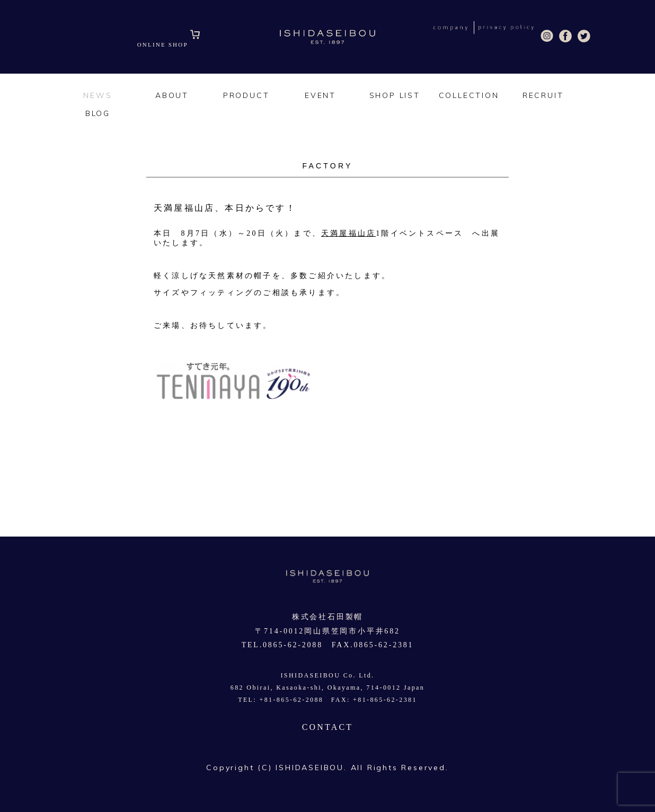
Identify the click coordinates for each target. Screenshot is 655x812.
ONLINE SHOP (169, 44)
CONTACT (328, 727)
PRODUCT (246, 95)
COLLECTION (469, 95)
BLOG (98, 113)
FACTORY (327, 166)
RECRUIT (543, 95)
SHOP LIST (395, 95)
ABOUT (172, 95)
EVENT (320, 95)
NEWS (98, 95)
